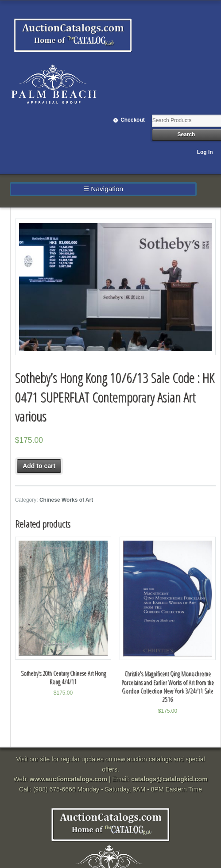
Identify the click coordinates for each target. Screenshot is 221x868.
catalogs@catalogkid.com (169, 779)
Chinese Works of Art (66, 500)
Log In (205, 152)
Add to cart (39, 466)
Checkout (133, 120)
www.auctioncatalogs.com (68, 779)
